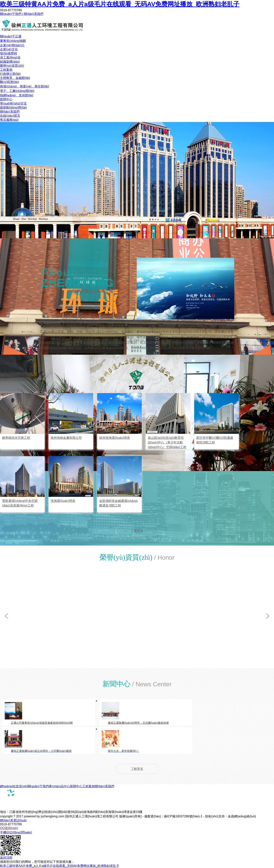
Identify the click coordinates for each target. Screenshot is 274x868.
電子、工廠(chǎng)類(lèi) (17, 91)
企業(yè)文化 (9, 49)
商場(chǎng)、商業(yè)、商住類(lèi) (25, 86)
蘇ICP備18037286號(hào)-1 (183, 816)
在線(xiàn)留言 (10, 116)
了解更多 (137, 531)
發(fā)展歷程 (9, 53)
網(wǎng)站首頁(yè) (14, 786)
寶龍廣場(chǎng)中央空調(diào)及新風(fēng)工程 (20, 503)
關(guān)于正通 (11, 36)
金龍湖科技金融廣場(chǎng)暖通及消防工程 (118, 503)
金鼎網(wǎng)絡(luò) (242, 816)
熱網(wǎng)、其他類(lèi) (17, 95)
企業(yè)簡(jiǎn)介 (12, 45)
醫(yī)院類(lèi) (10, 82)
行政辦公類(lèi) (10, 74)
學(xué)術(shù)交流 (13, 103)
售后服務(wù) (9, 120)
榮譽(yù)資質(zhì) (12, 66)
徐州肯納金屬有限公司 (66, 438)
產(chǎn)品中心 (59, 786)
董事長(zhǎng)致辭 (13, 41)
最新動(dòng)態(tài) (13, 108)
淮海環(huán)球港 (63, 501)
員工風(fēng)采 (10, 57)
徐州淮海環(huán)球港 (115, 438)
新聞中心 (6, 99)
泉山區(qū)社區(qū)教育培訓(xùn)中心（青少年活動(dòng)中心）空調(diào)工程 (167, 442)
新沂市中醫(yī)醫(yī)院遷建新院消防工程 (215, 440)
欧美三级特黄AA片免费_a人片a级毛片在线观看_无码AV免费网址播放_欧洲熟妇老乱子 (120, 4)
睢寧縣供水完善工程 (16, 438)
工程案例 (6, 70)
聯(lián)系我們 (33, 14)
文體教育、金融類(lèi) (15, 78)
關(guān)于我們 (11, 14)
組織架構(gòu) (10, 62)
